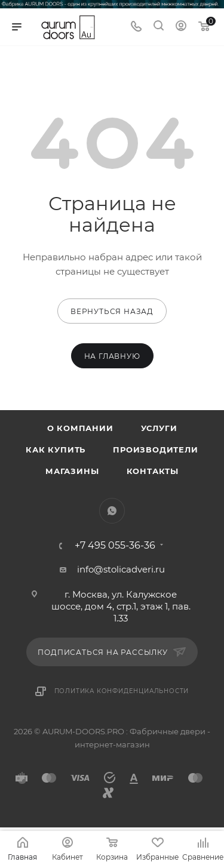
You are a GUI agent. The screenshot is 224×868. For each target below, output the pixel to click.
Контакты (153, 471)
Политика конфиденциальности (122, 691)
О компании (80, 428)
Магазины (72, 471)
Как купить (56, 450)
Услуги (159, 428)
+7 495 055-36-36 (115, 546)
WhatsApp (112, 511)
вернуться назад (112, 311)
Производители (155, 450)
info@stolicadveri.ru (121, 569)
